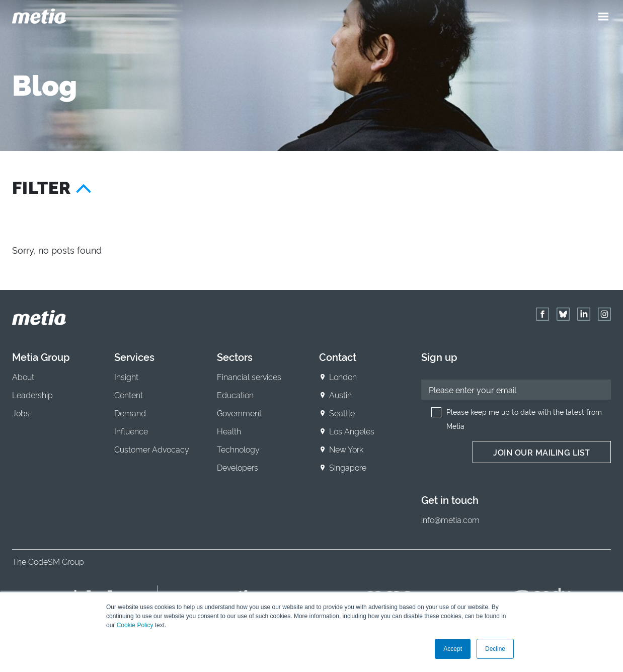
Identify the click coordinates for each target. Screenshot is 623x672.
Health (229, 431)
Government (239, 413)
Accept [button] (453, 649)
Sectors (235, 356)
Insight (126, 377)
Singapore (348, 467)
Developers (238, 467)
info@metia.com (450, 519)
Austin (340, 395)
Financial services (249, 377)
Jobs (21, 413)
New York (346, 449)
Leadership (32, 395)
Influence (131, 431)
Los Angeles (352, 431)
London (343, 377)
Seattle (342, 413)
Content (129, 395)
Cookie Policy (135, 625)
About (23, 377)
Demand (130, 413)
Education (235, 395)
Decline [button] (495, 649)
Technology (238, 449)
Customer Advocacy (152, 449)
